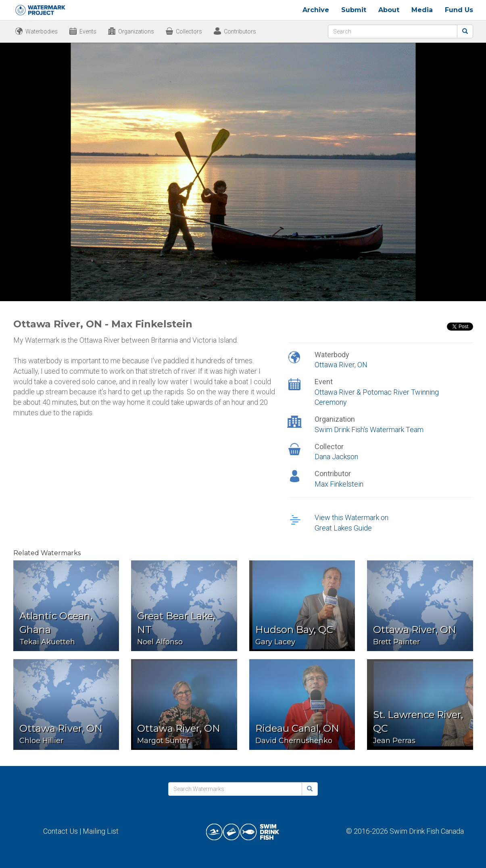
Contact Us (60, 831)
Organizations (136, 31)
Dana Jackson (336, 457)
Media (422, 10)
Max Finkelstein (339, 484)
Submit (354, 10)
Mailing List (101, 831)
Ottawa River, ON (341, 365)
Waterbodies (42, 31)
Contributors (240, 31)
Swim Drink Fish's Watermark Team (369, 430)
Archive (316, 10)
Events (88, 31)
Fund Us (459, 10)
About (389, 10)
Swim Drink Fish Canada (427, 831)
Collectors (189, 31)
